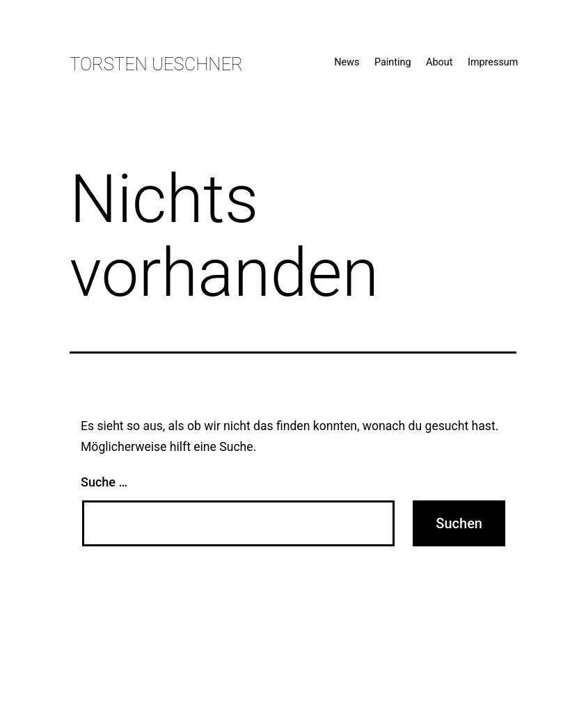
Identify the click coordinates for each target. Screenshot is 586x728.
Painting (393, 62)
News (347, 62)
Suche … (104, 482)
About (439, 62)
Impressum (493, 62)
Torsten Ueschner (156, 64)
